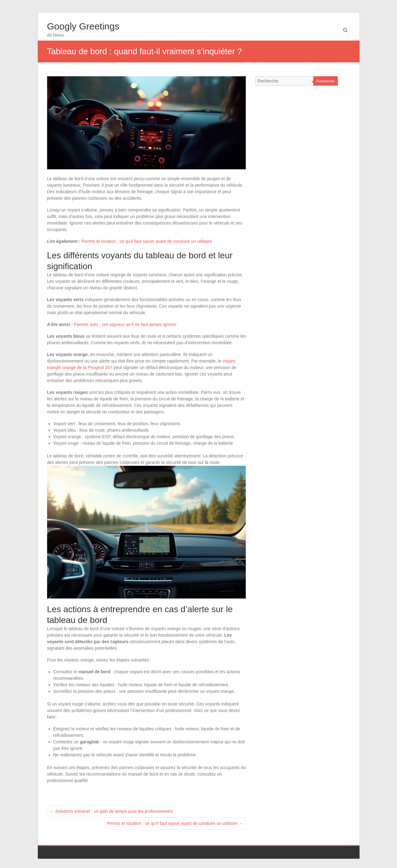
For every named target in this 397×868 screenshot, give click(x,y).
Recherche (325, 81)
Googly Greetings (83, 26)
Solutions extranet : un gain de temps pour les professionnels (111, 811)
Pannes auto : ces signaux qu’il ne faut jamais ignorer (125, 324)
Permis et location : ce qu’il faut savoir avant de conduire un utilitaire (147, 241)
